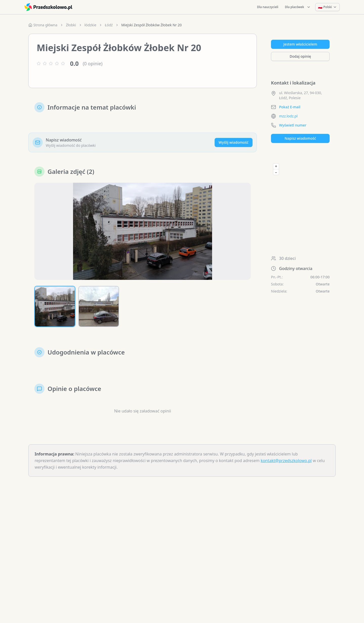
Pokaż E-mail (290, 107)
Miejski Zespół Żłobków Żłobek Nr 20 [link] (152, 25)
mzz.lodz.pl (288, 116)
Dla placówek (298, 7)
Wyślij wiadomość (234, 142)
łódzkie (90, 25)
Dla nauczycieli (268, 7)
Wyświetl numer (293, 125)
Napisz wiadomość (300, 138)
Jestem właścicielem (300, 44)
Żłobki (71, 25)
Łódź (109, 25)
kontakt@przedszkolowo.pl (286, 461)
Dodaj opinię (300, 56)
